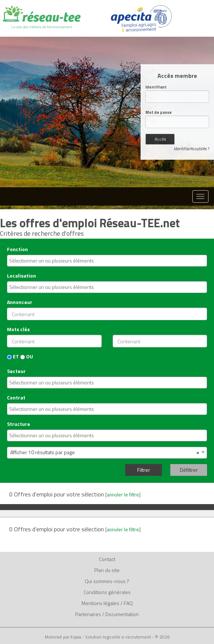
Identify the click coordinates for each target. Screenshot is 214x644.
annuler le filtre (123, 495)
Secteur (16, 371)
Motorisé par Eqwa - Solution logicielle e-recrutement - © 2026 (107, 637)
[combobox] (107, 261)
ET (13, 357)
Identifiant (156, 87)
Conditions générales (107, 592)
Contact (107, 559)
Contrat (16, 398)
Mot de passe (159, 113)
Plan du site (107, 570)
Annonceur (20, 302)
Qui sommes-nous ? (107, 581)
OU (27, 357)
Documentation (122, 614)
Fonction (17, 249)
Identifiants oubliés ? (192, 149)
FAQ (128, 603)
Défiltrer (189, 470)
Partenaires (88, 614)
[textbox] (108, 261)
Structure (19, 424)
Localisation (21, 276)
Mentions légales (100, 603)
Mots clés (18, 329)
